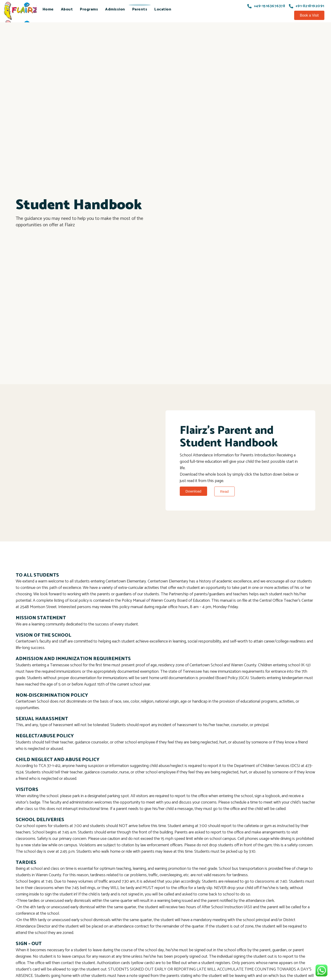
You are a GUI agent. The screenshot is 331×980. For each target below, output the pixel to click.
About (67, 9)
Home (48, 9)
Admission (115, 9)
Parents (140, 9)
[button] (309, 15)
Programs (89, 9)
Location (163, 9)
